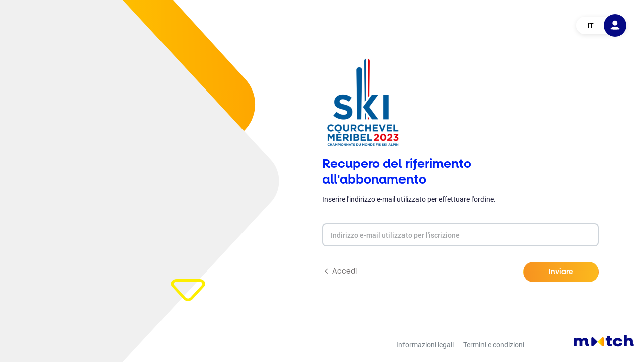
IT (590, 26)
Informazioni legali (425, 345)
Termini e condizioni (494, 345)
